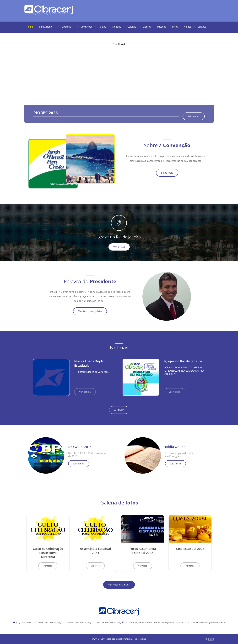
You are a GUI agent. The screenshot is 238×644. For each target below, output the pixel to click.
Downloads (87, 27)
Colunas (132, 27)
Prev (31, 73)
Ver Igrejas (119, 247)
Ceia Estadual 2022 (190, 549)
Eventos (147, 27)
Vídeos (188, 27)
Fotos (175, 27)
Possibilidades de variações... (92, 372)
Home (30, 27)
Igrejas (103, 27)
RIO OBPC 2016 (80, 447)
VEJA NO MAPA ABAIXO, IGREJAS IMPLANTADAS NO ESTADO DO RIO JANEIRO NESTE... (184, 371)
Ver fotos (48, 566)
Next (207, 73)
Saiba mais (194, 116)
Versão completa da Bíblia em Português (180, 455)
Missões (162, 27)
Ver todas (119, 410)
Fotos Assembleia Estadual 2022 (143, 551)
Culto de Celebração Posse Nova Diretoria (48, 553)
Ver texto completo (90, 311)
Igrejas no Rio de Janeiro (183, 361)
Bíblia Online (175, 447)
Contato (202, 27)
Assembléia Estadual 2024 (95, 551)
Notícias (117, 27)
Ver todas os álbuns (119, 585)
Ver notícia (85, 392)
